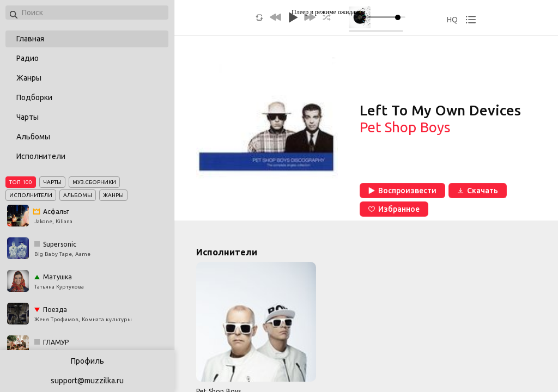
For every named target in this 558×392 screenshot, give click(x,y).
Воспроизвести (402, 191)
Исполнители (41, 156)
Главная (30, 39)
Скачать (478, 191)
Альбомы (33, 137)
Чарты (28, 117)
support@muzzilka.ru (87, 381)
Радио (28, 58)
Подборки (34, 97)
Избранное (394, 209)
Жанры (29, 78)
